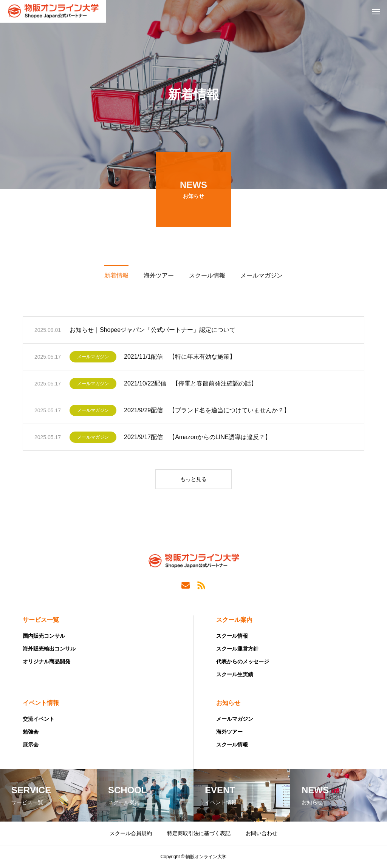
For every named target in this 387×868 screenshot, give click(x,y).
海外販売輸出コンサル (49, 649)
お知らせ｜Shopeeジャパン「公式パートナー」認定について (152, 332)
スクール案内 (234, 620)
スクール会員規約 (131, 833)
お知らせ (228, 703)
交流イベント (39, 719)
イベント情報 (41, 703)
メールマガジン (93, 359)
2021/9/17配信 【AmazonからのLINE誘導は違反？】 (197, 439)
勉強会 (31, 732)
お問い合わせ (262, 833)
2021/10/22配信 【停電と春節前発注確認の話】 (190, 385)
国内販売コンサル (44, 636)
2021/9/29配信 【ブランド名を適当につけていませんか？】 (207, 412)
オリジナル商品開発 (46, 661)
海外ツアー (229, 732)
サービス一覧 (41, 620)
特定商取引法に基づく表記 (199, 833)
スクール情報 (232, 636)
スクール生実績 (235, 674)
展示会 (31, 745)
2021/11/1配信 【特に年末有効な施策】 (180, 358)
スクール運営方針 (237, 649)
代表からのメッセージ (243, 661)
